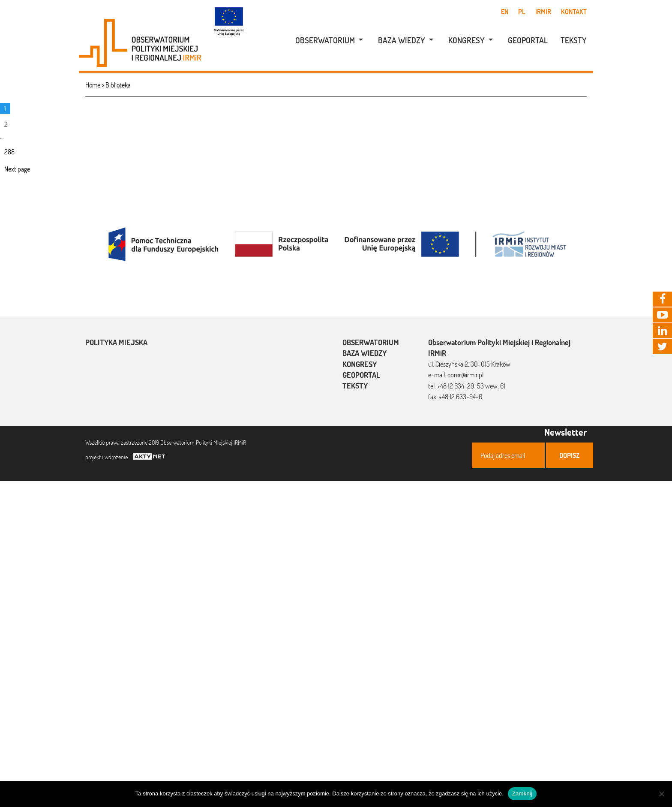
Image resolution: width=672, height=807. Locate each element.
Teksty (574, 40)
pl (522, 12)
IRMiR (543, 12)
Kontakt (574, 12)
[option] (336, 243)
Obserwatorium (325, 40)
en (505, 12)
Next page (17, 169)
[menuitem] (325, 41)
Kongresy (466, 40)
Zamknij (522, 793)
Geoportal (528, 40)
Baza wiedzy (402, 40)
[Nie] (661, 794)
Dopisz (569, 455)
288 (13, 152)
